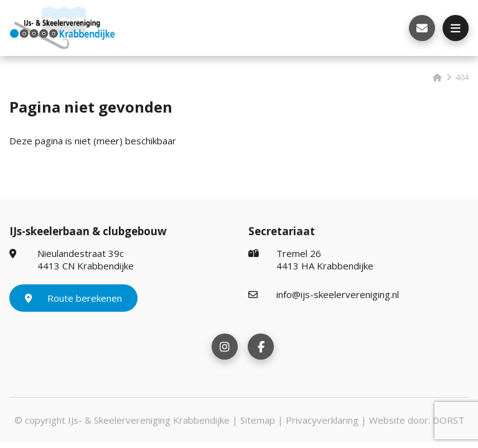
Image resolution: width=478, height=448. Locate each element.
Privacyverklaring (322, 420)
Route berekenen (73, 298)
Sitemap (258, 420)
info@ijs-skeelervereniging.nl (324, 294)
